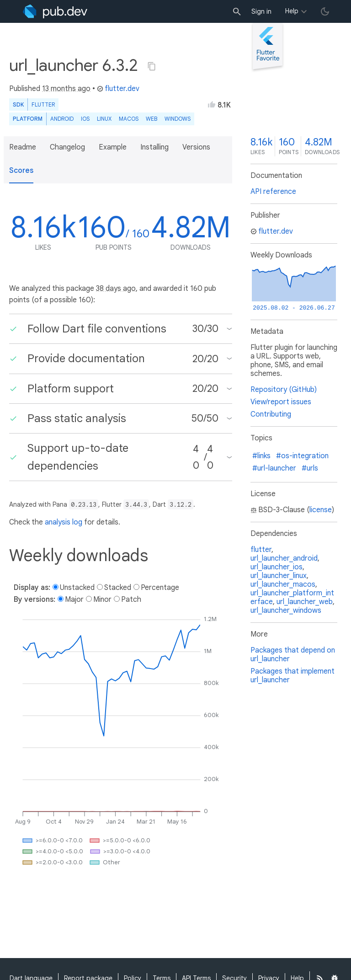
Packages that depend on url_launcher (293, 655)
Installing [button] (154, 147)
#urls (310, 468)
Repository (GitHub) (284, 390)
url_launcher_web (305, 602)
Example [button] (113, 147)
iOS (85, 119)
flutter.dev (118, 89)
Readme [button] (23, 147)
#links (261, 456)
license (321, 510)
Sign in (261, 11)
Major (74, 600)
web (152, 119)
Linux (104, 119)
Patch (131, 600)
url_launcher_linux (279, 576)
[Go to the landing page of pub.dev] (55, 11)
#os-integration (302, 456)
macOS (129, 119)
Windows (178, 119)
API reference (273, 192)
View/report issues (281, 402)
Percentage (160, 588)
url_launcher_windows (286, 610)
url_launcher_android (284, 558)
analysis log (64, 522)
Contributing (271, 414)
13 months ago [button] (66, 89)
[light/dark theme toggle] (325, 11)
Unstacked (77, 588)
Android (62, 119)
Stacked (118, 588)
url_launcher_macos (283, 584)
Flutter (43, 104)
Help (292, 11)
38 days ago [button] (116, 289)
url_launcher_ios (277, 567)
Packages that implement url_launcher (292, 676)
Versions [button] (196, 147)
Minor (102, 600)
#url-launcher (274, 468)
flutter (261, 550)
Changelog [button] (67, 147)
